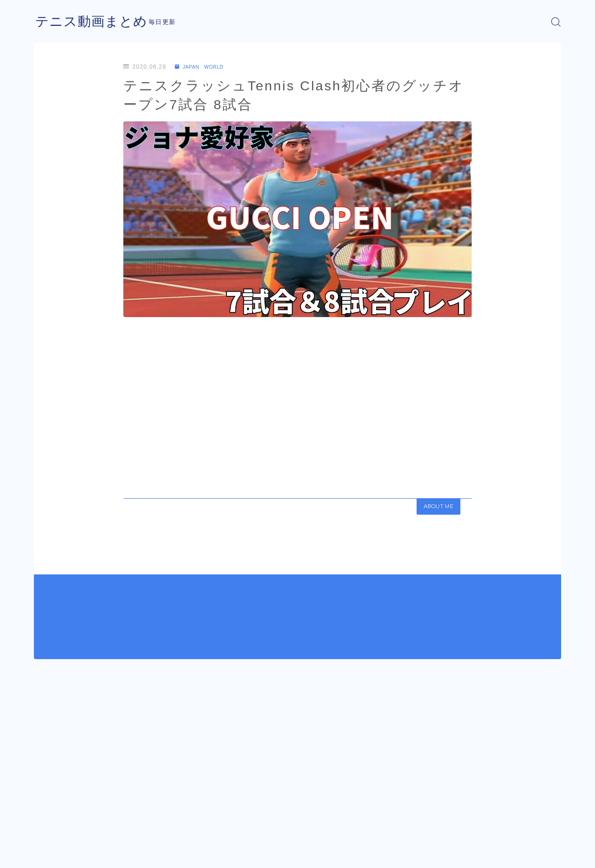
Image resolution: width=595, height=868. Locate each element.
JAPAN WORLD (204, 67)
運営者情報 (49, 854)
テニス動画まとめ (95, 22)
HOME (44, 826)
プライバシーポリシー (113, 854)
